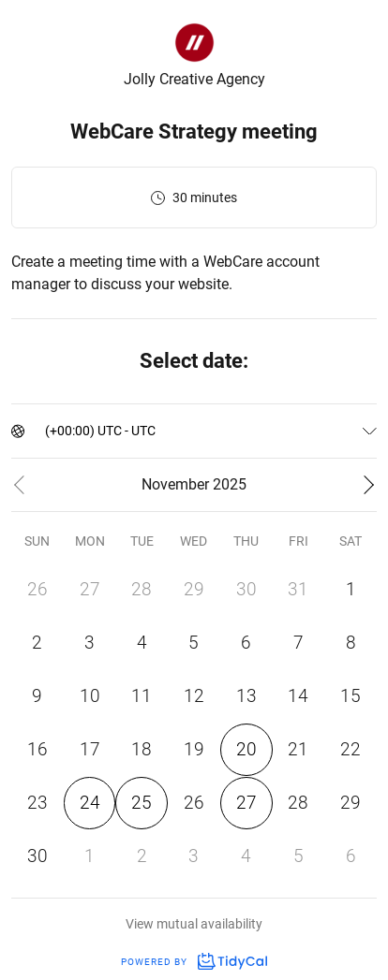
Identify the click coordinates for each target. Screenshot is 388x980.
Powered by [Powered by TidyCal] (194, 962)
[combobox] (46, 431)
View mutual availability (194, 924)
